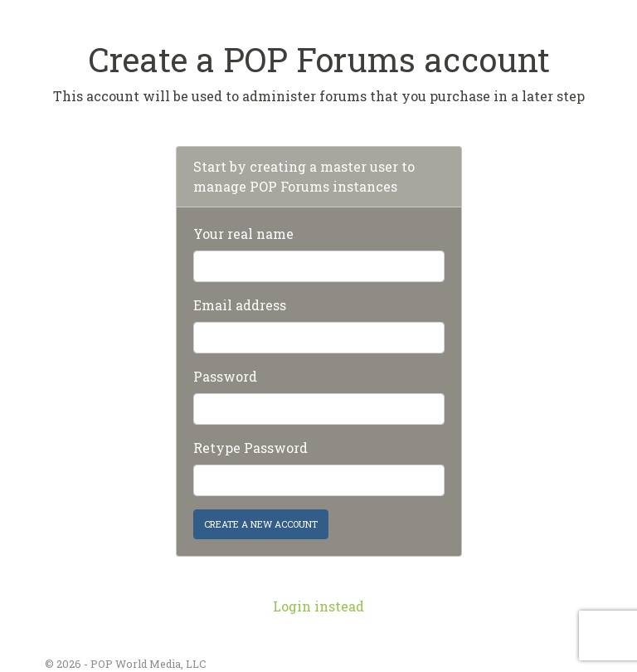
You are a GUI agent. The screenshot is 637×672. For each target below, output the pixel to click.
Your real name (243, 234)
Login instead (318, 606)
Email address (240, 305)
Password (225, 376)
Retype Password (250, 448)
